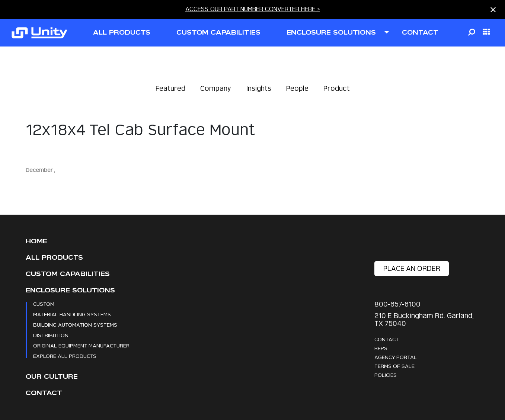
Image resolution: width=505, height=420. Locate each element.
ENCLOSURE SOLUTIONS (331, 33)
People (297, 88)
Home (36, 241)
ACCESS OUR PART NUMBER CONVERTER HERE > (253, 9)
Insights (259, 88)
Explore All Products (65, 356)
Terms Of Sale (394, 366)
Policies (386, 375)
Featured (170, 88)
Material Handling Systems (72, 314)
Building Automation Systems (75, 325)
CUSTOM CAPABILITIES (218, 33)
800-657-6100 (397, 304)
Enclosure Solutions (70, 290)
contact (420, 33)
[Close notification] (493, 10)
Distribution (51, 335)
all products (122, 33)
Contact (44, 393)
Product (337, 88)
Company (216, 88)
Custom (44, 304)
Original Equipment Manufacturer (81, 345)
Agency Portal (396, 357)
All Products (54, 258)
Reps (381, 348)
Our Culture (52, 377)
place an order (412, 268)
